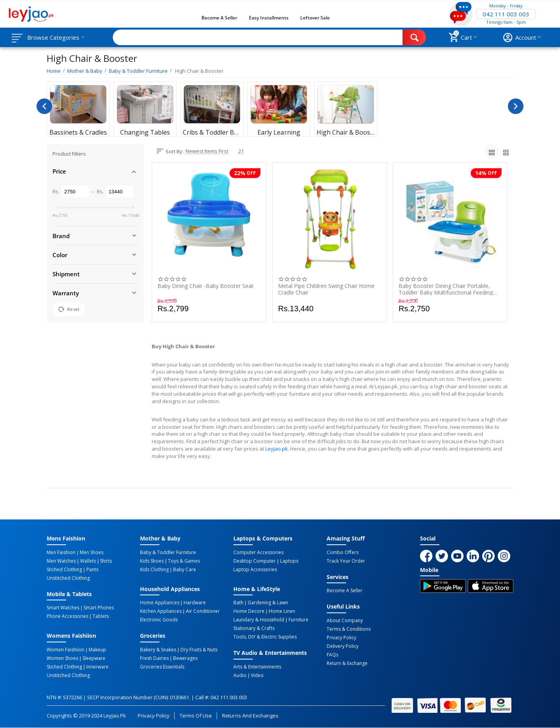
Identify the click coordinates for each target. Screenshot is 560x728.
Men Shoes (92, 553)
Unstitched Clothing (68, 578)
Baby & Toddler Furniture (168, 553)
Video (257, 675)
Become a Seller (219, 18)
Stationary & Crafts (254, 628)
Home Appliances (160, 603)
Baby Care (185, 570)
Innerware (97, 667)
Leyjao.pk (276, 449)
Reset (69, 309)
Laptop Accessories (255, 570)
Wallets (88, 561)
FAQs (332, 655)
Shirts (106, 561)
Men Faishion (61, 553)
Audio (240, 675)
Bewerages (185, 658)
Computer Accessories (258, 553)
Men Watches (61, 561)
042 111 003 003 (506, 14)
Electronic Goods (159, 620)
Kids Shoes (152, 561)
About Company (345, 621)
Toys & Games (184, 561)
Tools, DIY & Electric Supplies (265, 637)
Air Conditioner (203, 611)
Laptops (289, 561)
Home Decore (249, 611)
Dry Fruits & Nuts (199, 650)
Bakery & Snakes (158, 650)
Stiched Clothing (64, 570)
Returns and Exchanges (250, 716)
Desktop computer (255, 561)
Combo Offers (343, 553)
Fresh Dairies (154, 658)
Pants (92, 570)
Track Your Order (346, 561)
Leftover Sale (315, 18)
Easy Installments (269, 18)
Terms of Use (196, 716)
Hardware (195, 603)
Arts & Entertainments (257, 667)
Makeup (97, 650)
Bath (238, 603)
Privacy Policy (341, 638)
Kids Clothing (154, 570)
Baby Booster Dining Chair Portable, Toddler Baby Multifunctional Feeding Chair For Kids (446, 289)
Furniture (298, 620)
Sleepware (94, 658)
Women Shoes (62, 658)
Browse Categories (53, 37)
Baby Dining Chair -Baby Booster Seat (206, 286)
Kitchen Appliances (161, 611)
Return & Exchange (347, 663)
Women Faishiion (66, 650)
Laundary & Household (259, 620)
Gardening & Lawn (268, 603)
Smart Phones (99, 608)
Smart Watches (63, 608)
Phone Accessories (67, 616)
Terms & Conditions (349, 629)
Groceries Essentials (162, 667)
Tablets (101, 616)
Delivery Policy (343, 646)
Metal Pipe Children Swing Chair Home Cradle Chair (326, 289)
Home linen (282, 611)
